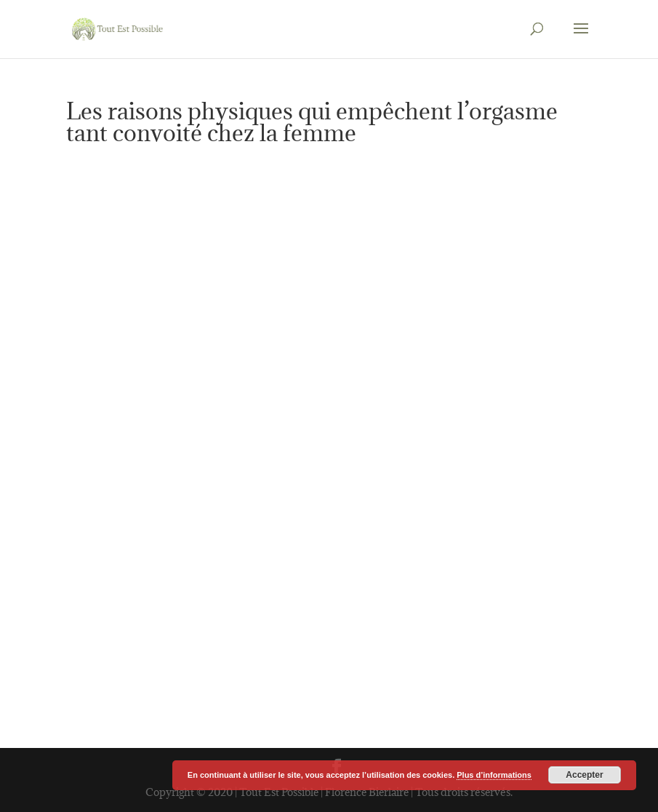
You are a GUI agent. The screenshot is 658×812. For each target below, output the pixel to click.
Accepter (584, 775)
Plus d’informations (494, 775)
